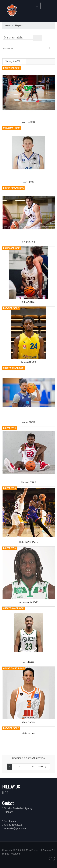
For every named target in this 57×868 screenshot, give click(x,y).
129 (32, 767)
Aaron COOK (28, 422)
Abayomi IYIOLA (28, 482)
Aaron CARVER (28, 362)
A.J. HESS (29, 182)
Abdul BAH (28, 662)
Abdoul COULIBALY (28, 542)
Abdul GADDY (29, 722)
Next (43, 767)
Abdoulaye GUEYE (28, 602)
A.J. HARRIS (28, 122)
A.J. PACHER (29, 242)
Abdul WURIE (28, 733)
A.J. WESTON (29, 302)
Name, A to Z (14, 61)
